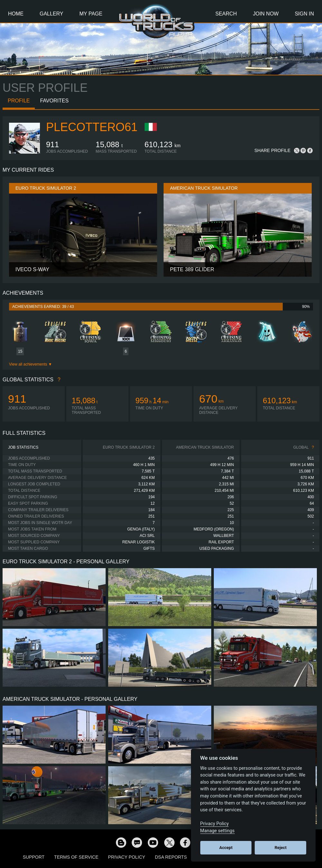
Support (34, 857)
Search (226, 14)
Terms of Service (76, 857)
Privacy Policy (127, 857)
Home (16, 14)
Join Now (266, 14)
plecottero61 (92, 127)
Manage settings (218, 831)
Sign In (304, 14)
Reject (281, 848)
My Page (91, 14)
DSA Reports (171, 857)
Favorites (54, 101)
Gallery (52, 14)
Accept (226, 848)
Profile (19, 101)
